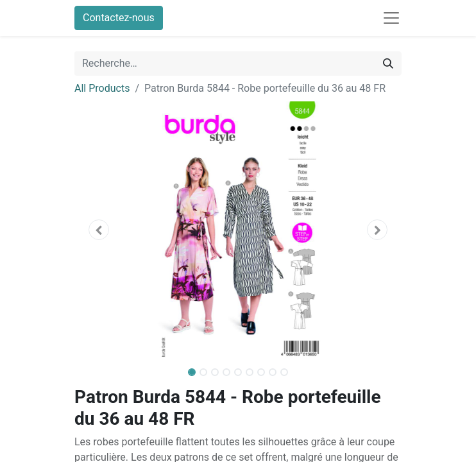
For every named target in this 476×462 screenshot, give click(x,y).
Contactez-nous (119, 18)
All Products (102, 88)
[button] (99, 230)
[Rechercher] (388, 64)
